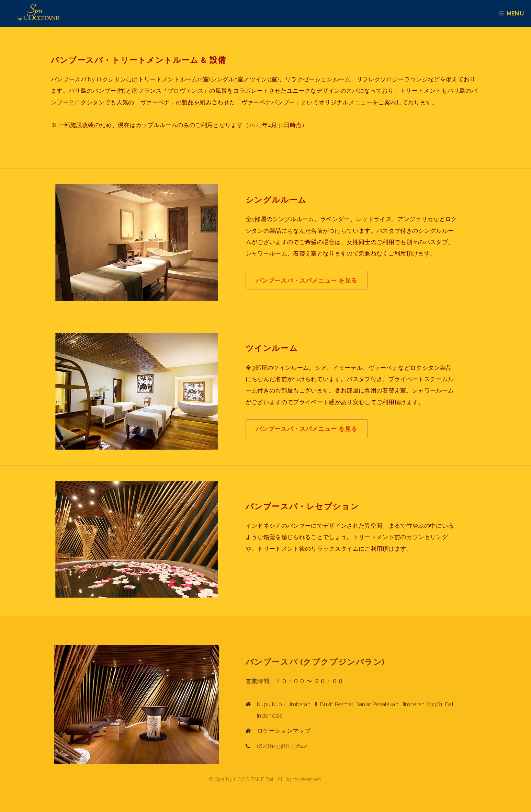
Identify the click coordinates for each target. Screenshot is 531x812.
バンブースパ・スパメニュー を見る (307, 281)
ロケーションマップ (284, 731)
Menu (518, 13)
